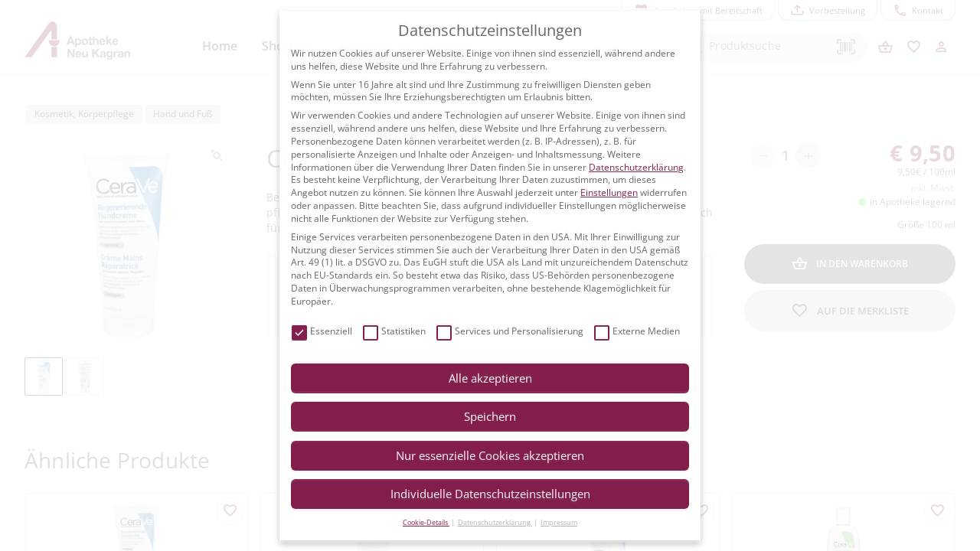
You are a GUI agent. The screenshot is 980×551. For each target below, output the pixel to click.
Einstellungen (609, 192)
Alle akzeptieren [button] (490, 378)
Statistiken (394, 332)
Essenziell (322, 332)
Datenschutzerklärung (636, 167)
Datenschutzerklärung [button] (495, 522)
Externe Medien (637, 332)
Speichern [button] (490, 416)
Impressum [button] (559, 522)
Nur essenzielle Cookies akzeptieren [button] (490, 455)
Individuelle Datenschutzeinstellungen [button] (490, 494)
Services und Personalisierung (510, 332)
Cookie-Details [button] (426, 522)
